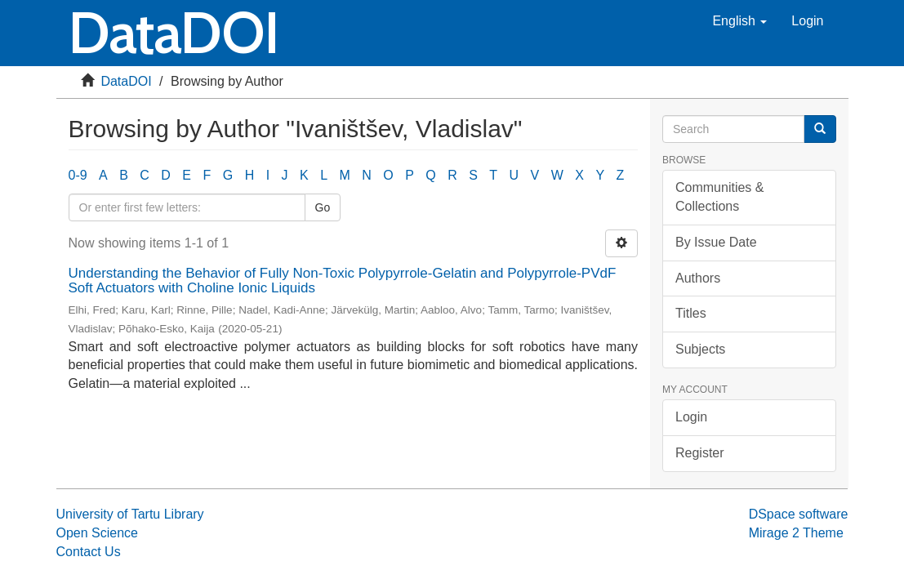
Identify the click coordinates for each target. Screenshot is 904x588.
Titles (691, 313)
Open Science (98, 533)
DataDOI (126, 81)
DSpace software (799, 514)
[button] (739, 21)
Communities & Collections (719, 197)
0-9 (78, 175)
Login (691, 417)
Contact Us (89, 552)
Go (323, 207)
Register (700, 453)
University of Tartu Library (130, 514)
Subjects (700, 349)
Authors (698, 278)
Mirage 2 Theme (796, 533)
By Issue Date (716, 242)
